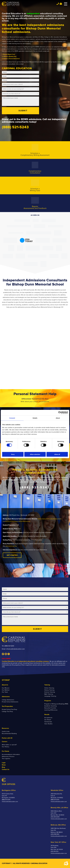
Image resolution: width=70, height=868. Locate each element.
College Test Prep (7, 711)
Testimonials (48, 722)
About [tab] (58, 418)
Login (4, 763)
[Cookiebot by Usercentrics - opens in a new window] (60, 413)
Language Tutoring (50, 696)
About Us (5, 685)
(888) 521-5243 (9, 646)
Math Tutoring (49, 694)
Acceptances (48, 718)
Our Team (5, 692)
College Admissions (8, 700)
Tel (58, 4)
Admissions (6, 697)
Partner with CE (7, 738)
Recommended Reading (9, 734)
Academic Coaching (51, 706)
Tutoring (47, 685)
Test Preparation (7, 706)
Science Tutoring (50, 692)
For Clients (5, 751)
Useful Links (6, 731)
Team (61, 4)
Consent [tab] (12, 418)
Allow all (57, 454)
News (4, 765)
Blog (3, 767)
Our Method (6, 690)
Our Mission (6, 688)
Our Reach (48, 720)
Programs (48, 701)
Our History (5, 747)
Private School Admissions (10, 702)
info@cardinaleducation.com (15, 649)
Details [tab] (35, 418)
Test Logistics (6, 759)
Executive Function (50, 708)
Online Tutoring (49, 688)
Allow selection (35, 454)
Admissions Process (8, 756)
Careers (5, 742)
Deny (13, 454)
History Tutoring (49, 690)
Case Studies (48, 724)
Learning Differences (51, 710)
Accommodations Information (11, 754)
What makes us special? (9, 745)
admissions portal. (11, 546)
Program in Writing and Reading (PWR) (56, 704)
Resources (5, 728)
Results (47, 715)
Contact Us (6, 769)
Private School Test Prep (9, 709)
